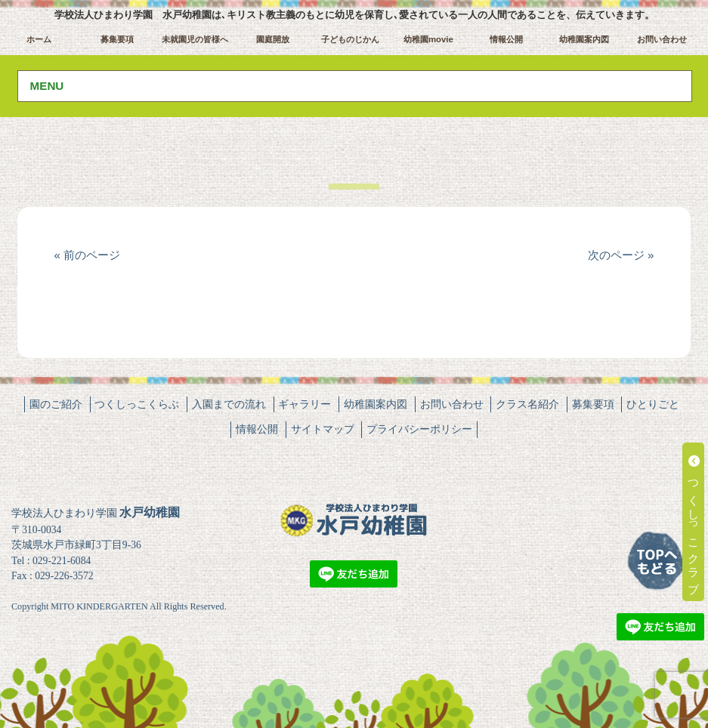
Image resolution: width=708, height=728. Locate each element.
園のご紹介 (56, 404)
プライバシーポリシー (419, 429)
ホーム (39, 39)
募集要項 (117, 39)
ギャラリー (305, 404)
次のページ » (621, 255)
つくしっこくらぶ (137, 404)
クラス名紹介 (527, 404)
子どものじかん (350, 39)
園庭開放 (273, 39)
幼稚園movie (428, 39)
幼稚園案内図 (584, 39)
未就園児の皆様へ (195, 39)
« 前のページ (87, 255)
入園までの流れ (229, 404)
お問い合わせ (662, 39)
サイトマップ (323, 429)
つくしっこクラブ (694, 522)
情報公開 (506, 39)
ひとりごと (653, 404)
